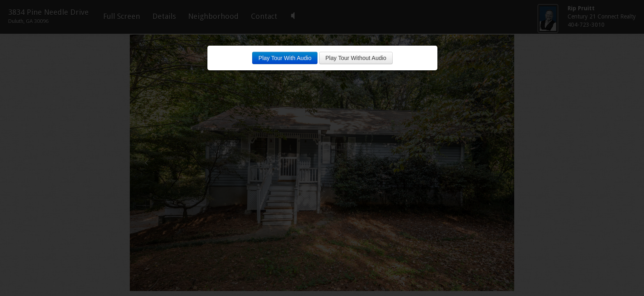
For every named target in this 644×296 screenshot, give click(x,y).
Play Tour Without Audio (356, 58)
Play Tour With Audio (285, 58)
